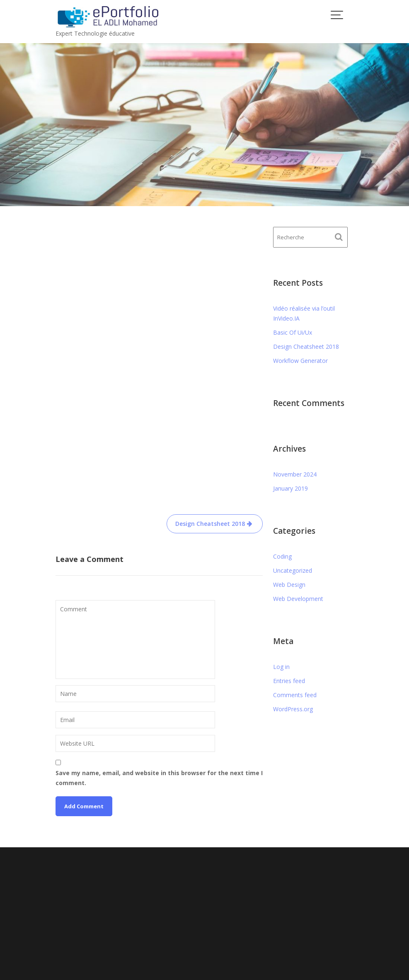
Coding (282, 556)
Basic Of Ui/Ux (293, 332)
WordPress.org (293, 709)
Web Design (289, 585)
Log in (281, 667)
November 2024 (295, 474)
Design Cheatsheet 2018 (210, 433)
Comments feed (295, 695)
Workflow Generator (300, 361)
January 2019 (290, 488)
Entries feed (289, 681)
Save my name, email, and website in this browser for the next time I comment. (159, 687)
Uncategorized (293, 570)
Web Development (298, 599)
